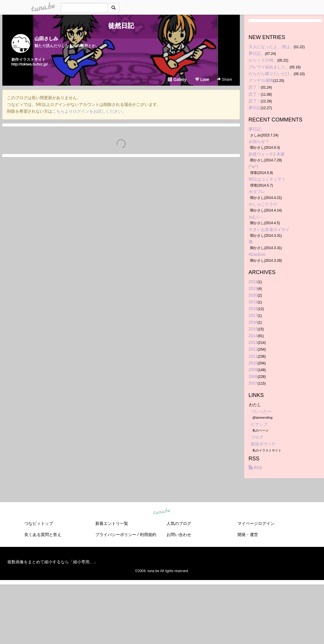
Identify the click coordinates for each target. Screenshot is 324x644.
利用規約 (148, 535)
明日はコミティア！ (267, 179)
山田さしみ (46, 39)
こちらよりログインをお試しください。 (89, 111)
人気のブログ (179, 523)
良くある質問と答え (43, 535)
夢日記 (255, 108)
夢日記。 (257, 53)
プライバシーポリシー (116, 535)
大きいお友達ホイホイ (269, 229)
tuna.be (162, 511)
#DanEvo (257, 254)
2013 (253, 342)
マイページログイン (256, 523)
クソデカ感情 (261, 80)
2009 (253, 370)
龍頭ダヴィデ (263, 444)
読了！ (255, 87)
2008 (253, 376)
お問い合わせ (179, 535)
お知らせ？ (259, 141)
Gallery (177, 80)
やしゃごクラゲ (263, 204)
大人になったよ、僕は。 (271, 47)
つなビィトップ (39, 523)
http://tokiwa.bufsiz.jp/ (30, 64)
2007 (253, 383)
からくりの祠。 (263, 60)
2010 (253, 363)
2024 (253, 282)
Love (202, 80)
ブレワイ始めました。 (269, 67)
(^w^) (253, 167)
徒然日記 (121, 26)
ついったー (261, 411)
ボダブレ (257, 192)
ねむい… (257, 217)
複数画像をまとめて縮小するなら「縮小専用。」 (52, 562)
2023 (253, 288)
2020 (253, 295)
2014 (253, 336)
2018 (253, 309)
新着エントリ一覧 (112, 523)
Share (224, 79)
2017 (253, 315)
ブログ (257, 437)
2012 (253, 349)
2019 (253, 302)
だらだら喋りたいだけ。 (271, 74)
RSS (256, 468)
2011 (253, 356)
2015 (253, 329)
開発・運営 (248, 535)
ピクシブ (259, 424)
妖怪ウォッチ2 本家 (267, 154)
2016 (253, 322)
